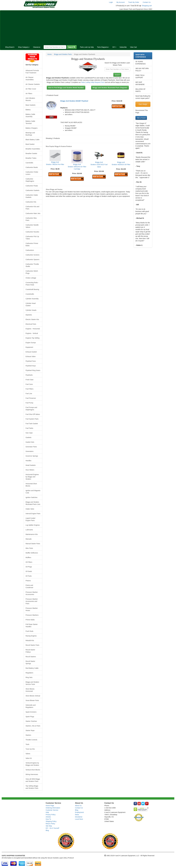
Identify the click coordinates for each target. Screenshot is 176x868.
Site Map (49, 826)
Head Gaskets (31, 465)
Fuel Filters (29, 389)
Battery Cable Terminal (30, 122)
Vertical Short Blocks (33, 770)
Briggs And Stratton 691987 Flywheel (74, 101)
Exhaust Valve (31, 356)
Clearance (37, 47)
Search (72, 47)
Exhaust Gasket (31, 352)
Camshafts (29, 163)
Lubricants (29, 530)
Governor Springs (32, 456)
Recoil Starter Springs (30, 662)
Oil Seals (29, 571)
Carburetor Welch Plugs (32, 272)
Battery (28, 110)
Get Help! (143, 104)
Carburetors (30, 250)
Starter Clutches (31, 721)
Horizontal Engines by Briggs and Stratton (32, 477)
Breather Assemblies (33, 149)
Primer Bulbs (30, 620)
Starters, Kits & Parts (33, 726)
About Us (78, 806)
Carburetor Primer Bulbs (32, 244)
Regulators (29, 673)
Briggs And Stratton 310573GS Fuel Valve (99, 165)
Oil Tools (29, 576)
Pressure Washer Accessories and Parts (32, 601)
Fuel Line (29, 394)
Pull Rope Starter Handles (32, 625)
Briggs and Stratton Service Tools (32, 683)
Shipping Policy (51, 821)
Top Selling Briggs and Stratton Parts (32, 787)
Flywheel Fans (31, 361)
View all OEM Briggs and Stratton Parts (33, 780)
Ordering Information (53, 808)
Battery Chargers (32, 128)
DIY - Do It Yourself (52, 828)
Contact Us (147, 2)
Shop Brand (10, 47)
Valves (28, 754)
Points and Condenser (29, 586)
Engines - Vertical (32, 333)
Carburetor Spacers (32, 259)
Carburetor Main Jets (33, 213)
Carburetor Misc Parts (31, 219)
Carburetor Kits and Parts (32, 208)
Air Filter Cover (31, 89)
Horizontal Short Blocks (31, 485)
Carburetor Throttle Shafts (32, 265)
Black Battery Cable (33, 140)
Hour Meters (30, 470)
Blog (47, 830)
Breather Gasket (31, 153)
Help (47, 812)
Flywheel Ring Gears (33, 370)
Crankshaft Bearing (32, 289)
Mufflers (28, 557)
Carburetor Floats (32, 186)
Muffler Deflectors (32, 553)
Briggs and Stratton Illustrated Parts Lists (33, 503)
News (77, 815)
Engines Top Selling (33, 338)
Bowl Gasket (30, 144)
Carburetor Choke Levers (32, 173)
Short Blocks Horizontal (30, 690)
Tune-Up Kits (30, 749)
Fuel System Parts (32, 419)
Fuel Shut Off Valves (33, 414)
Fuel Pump (29, 403)
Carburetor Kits (31, 202)
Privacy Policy (51, 815)
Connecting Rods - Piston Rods (32, 284)
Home (50, 54)
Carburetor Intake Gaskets (32, 196)
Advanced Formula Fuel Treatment (32, 72)
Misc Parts (29, 548)
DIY (114, 47)
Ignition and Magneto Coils (33, 492)
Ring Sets (29, 677)
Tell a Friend (141, 118)
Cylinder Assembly (32, 299)
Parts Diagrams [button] (103, 47)
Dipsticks (29, 315)
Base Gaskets (30, 105)
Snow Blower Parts (32, 700)
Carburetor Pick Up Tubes (32, 238)
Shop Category (24, 47)
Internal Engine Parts (33, 514)
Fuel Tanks (29, 428)
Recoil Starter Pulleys (30, 651)
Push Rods (29, 631)
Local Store (79, 819)
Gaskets (28, 437)
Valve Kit (29, 758)
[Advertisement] (88, 27)
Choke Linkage (31, 278)
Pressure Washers (32, 615)
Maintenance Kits (32, 534)
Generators (30, 451)
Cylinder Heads (31, 310)
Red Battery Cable (32, 668)
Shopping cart (147, 6)
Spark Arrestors (31, 712)
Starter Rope (30, 730)
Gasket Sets (30, 442)
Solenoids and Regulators (31, 706)
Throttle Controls (31, 740)
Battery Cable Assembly (30, 115)
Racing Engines (31, 636)
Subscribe (123, 47)
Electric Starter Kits (32, 319)
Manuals (29, 539)
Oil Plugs (29, 567)
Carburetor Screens (32, 255)
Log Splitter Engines (33, 525)
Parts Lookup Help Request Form (93, 82)
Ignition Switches (31, 497)
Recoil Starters (31, 657)
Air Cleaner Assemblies (30, 78)
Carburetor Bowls (32, 167)
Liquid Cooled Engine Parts (30, 519)
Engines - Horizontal (33, 329)
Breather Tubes (31, 158)
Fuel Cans (29, 384)
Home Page (50, 806)
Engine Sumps (31, 343)
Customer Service (52, 810)
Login (111, 2)
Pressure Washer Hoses (32, 609)
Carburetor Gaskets (32, 190)
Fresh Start (29, 380)
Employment (79, 812)
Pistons (28, 581)
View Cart (133, 47)
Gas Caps (29, 433)
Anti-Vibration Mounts (30, 99)
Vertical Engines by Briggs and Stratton (32, 764)
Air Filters (29, 93)
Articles (48, 817)
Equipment (29, 347)
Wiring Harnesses (32, 774)
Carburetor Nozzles (32, 232)
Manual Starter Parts (33, 544)
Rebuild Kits (30, 640)
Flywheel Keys (31, 366)
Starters (28, 735)
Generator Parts (31, 447)
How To (48, 819)
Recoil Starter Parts (32, 645)
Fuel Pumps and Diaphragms (31, 409)
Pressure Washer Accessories (32, 593)
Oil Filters (29, 562)
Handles (28, 461)
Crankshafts (30, 294)
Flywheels (29, 375)
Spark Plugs (30, 717)
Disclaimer (79, 817)
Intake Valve (30, 509)
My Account (121, 2)
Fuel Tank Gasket (32, 424)
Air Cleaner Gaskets (33, 84)
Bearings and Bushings (30, 134)
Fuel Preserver (31, 398)
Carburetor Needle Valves (32, 226)
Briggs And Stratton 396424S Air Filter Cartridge (77, 167)
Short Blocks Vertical (33, 696)
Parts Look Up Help (87, 47)
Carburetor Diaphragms (30, 180)
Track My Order (134, 2)
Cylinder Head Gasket (31, 304)
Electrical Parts (31, 324)
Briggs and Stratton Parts (63, 54)
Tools (27, 744)
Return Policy (50, 824)
